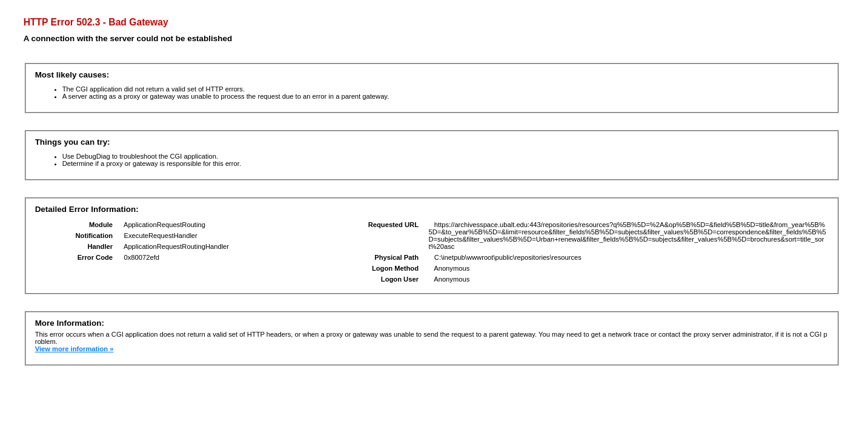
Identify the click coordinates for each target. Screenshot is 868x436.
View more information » (75, 349)
